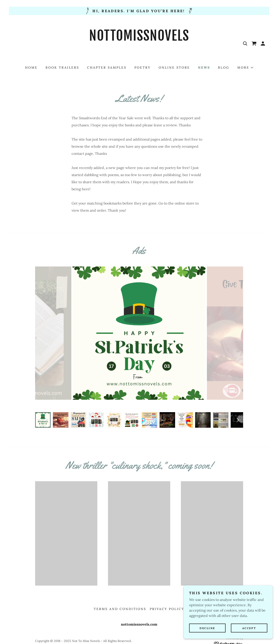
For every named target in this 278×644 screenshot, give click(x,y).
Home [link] (31, 68)
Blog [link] (224, 68)
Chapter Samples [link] (107, 68)
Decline (207, 628)
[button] (263, 44)
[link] (139, 55)
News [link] (204, 68)
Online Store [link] (174, 68)
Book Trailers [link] (62, 68)
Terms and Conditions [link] (120, 600)
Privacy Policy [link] (167, 600)
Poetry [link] (143, 68)
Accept (249, 628)
